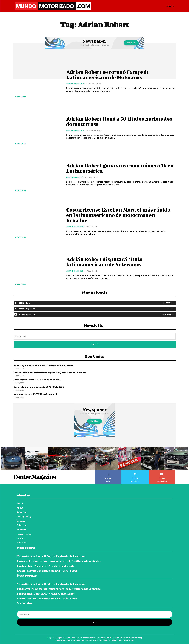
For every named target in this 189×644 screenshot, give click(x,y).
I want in (94, 344)
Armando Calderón (75, 84)
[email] (95, 336)
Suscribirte (168, 314)
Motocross (21, 97)
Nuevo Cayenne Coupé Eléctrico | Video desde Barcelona (43, 365)
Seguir (171, 309)
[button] (170, 6)
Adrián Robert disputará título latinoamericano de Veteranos (105, 262)
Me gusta (170, 303)
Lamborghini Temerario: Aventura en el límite (38, 380)
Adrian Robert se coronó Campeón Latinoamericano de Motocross (109, 74)
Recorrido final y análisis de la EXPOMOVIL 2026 (39, 387)
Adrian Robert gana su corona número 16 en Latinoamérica (121, 168)
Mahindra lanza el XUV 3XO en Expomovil (35, 394)
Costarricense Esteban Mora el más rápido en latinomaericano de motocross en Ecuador (119, 215)
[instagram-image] (13, 459)
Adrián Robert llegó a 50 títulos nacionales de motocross (120, 121)
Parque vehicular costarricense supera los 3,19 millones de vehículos (50, 373)
